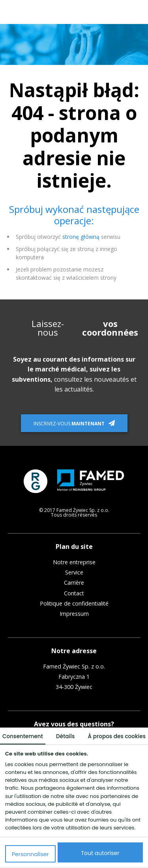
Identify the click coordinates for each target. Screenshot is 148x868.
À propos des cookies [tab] (117, 736)
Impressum (74, 614)
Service (74, 573)
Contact (74, 593)
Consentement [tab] (23, 736)
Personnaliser (30, 854)
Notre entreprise (74, 562)
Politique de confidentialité (74, 604)
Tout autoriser (100, 853)
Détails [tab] (65, 736)
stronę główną (81, 237)
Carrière (74, 583)
